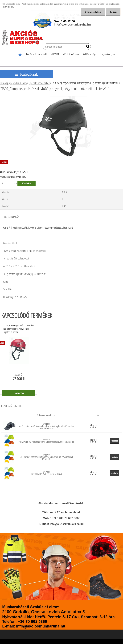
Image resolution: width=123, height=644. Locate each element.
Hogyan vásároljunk (108, 54)
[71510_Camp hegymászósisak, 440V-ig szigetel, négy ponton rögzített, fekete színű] (62, 97)
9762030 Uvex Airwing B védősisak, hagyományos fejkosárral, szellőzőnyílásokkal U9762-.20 (46, 457)
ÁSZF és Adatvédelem (71, 54)
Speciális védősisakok (39, 83)
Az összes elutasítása (93, 12)
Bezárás (113, 12)
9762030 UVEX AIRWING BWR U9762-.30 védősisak (46, 473)
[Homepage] (20, 54)
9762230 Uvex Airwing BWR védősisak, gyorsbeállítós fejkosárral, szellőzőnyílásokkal (46, 441)
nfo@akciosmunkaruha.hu (67, 524)
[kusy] (6, 183)
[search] (87, 47)
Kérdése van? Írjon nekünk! (36, 54)
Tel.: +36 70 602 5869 (66, 518)
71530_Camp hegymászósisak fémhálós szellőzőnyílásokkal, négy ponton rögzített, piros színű (19, 328)
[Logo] (24, 37)
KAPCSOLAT (55, 54)
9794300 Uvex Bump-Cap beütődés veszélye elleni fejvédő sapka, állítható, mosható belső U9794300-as (46, 426)
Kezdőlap (4, 83)
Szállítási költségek (90, 54)
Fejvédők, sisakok (19, 83)
